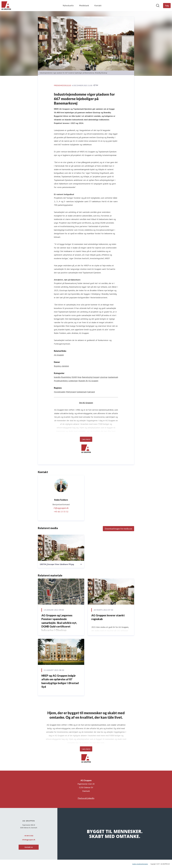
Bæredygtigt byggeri (91, 377)
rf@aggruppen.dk (61, 508)
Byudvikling (66, 377)
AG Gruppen (93, 381)
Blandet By (83, 381)
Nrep (79, 377)
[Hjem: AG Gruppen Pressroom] (6, 6)
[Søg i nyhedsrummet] (158, 6)
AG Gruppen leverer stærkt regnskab (108, 617)
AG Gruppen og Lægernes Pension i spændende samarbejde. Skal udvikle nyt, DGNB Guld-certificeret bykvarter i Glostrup (59, 623)
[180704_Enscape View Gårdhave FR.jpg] (61, 548)
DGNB (74, 377)
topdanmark (113, 377)
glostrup (104, 377)
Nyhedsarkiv (68, 5)
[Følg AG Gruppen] (167, 6)
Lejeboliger (73, 381)
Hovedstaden (60, 392)
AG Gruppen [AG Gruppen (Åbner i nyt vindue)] (59, 355)
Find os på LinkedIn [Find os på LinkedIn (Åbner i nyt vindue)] (86, 798)
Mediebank (84, 5)
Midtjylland (71, 392)
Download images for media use (118, 529)
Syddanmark (81, 392)
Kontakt (98, 5)
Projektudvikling (61, 381)
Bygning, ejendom (61, 366)
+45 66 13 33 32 (61, 512)
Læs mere (86, 439)
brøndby (57, 377)
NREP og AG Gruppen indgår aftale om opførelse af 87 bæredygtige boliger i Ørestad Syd (60, 681)
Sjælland (91, 392)
